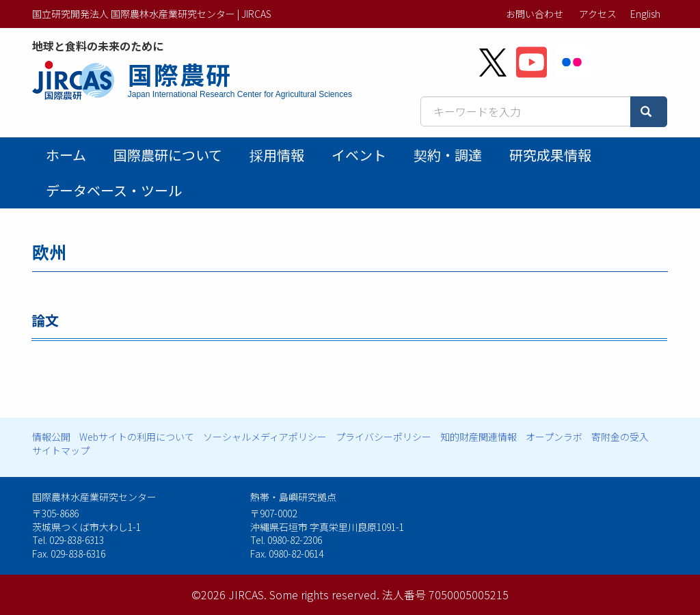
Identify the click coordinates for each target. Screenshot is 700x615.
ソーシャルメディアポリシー (265, 437)
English (645, 14)
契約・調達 (448, 155)
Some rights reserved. (324, 594)
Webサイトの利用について (137, 437)
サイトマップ (61, 450)
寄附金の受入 (620, 437)
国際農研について (168, 155)
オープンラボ (554, 437)
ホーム (66, 155)
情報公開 (51, 437)
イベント (359, 155)
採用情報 (277, 155)
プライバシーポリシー (383, 437)
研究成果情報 (550, 155)
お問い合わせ (535, 14)
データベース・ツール (114, 190)
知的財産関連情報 (479, 437)
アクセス (598, 14)
